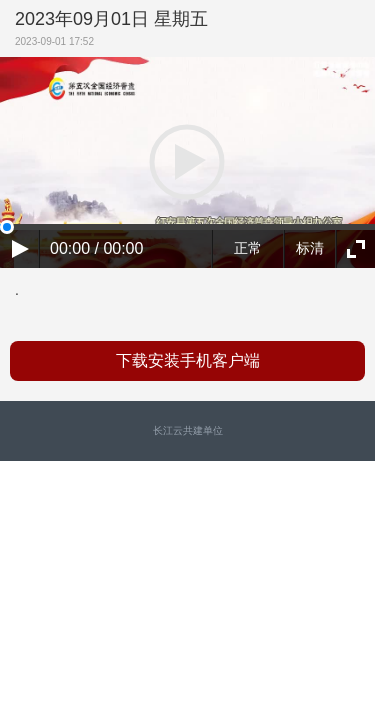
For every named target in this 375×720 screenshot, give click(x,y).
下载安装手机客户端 (188, 360)
